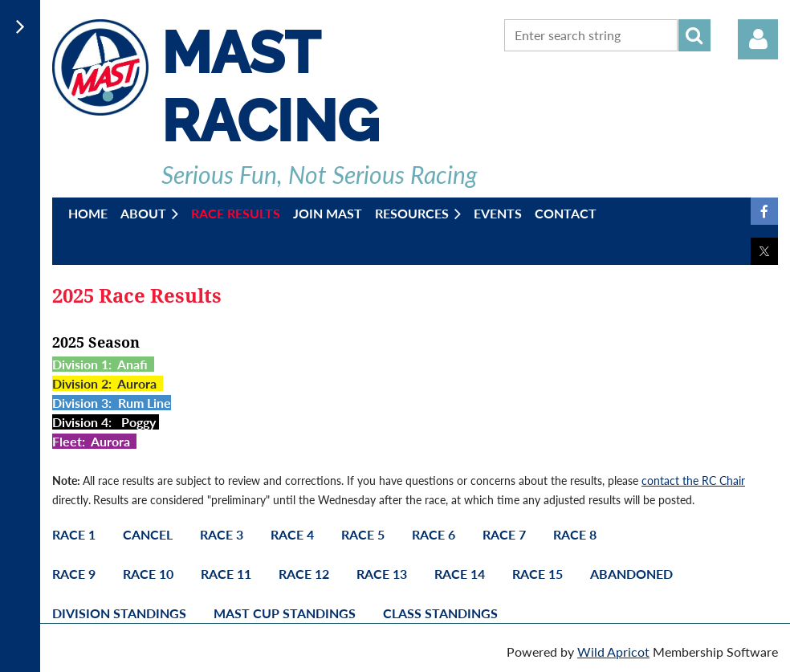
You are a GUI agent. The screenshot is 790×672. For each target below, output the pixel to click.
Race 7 (504, 534)
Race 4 (292, 534)
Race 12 (304, 574)
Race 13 (382, 574)
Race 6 (434, 534)
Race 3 (222, 534)
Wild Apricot (613, 652)
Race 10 (148, 574)
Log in (758, 39)
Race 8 (575, 534)
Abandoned (631, 574)
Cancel (148, 534)
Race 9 (74, 574)
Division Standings (119, 613)
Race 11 (226, 574)
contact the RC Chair (693, 481)
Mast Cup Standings (285, 613)
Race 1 (74, 534)
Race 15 (538, 574)
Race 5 (363, 534)
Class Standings (440, 613)
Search (694, 35)
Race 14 (460, 574)
